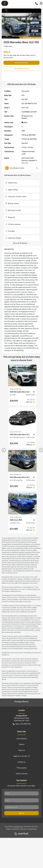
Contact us (21, 762)
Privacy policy (22, 768)
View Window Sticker (21, 168)
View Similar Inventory (21, 69)
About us (22, 750)
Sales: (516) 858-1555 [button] (22, 724)
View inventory (22, 739)
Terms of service (22, 774)
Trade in (21, 744)
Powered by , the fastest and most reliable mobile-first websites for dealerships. (21, 830)
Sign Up (21, 813)
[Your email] (21, 807)
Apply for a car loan (22, 756)
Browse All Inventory (21, 63)
